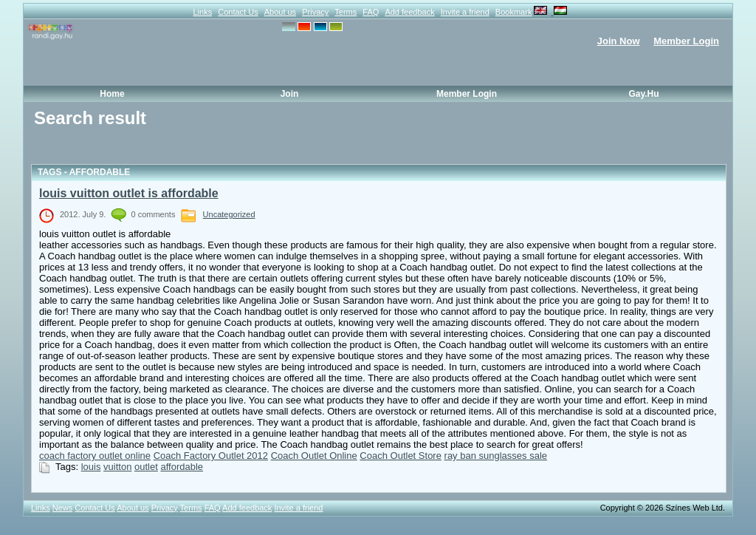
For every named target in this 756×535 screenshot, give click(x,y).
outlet (146, 467)
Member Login (686, 41)
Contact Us (238, 12)
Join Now (619, 41)
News (63, 508)
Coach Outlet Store (401, 456)
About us (280, 12)
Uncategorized (229, 214)
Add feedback (409, 12)
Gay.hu (643, 94)
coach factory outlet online (95, 456)
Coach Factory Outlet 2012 (211, 456)
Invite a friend (465, 12)
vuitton (117, 467)
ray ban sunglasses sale (496, 456)
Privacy (315, 12)
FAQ (371, 12)
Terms (346, 12)
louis (91, 467)
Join (290, 94)
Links (202, 12)
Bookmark (514, 12)
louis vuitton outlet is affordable (129, 193)
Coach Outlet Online (314, 456)
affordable (182, 467)
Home (112, 94)
